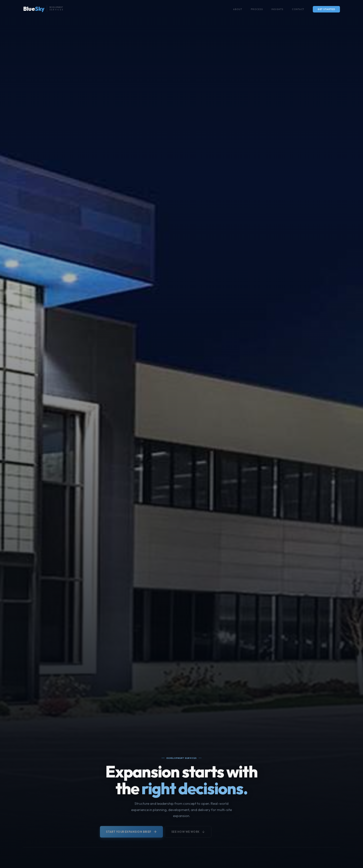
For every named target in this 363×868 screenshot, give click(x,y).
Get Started (326, 9)
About (238, 9)
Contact (298, 9)
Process (257, 9)
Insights (277, 9)
